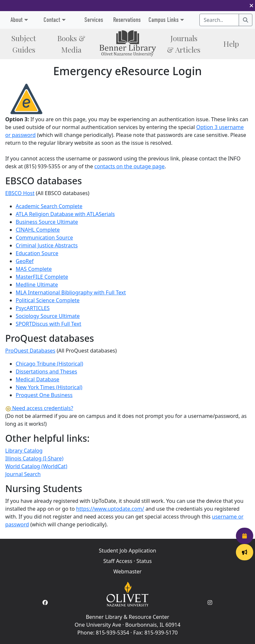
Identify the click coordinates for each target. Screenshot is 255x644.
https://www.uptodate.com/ (110, 509)
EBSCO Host (20, 193)
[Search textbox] (219, 20)
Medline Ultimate (37, 285)
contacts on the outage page (130, 166)
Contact (52, 20)
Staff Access (118, 561)
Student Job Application (127, 551)
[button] (251, 6)
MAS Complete (34, 269)
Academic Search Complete (49, 206)
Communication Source (44, 238)
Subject (24, 44)
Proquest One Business (44, 395)
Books (71, 44)
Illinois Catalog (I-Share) (34, 458)
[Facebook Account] (45, 603)
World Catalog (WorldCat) (36, 466)
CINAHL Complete (38, 230)
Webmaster (127, 571)
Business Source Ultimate (47, 222)
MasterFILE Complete (42, 277)
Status (144, 561)
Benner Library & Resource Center (127, 617)
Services (94, 20)
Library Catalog (24, 451)
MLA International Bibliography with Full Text (71, 292)
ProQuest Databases (30, 351)
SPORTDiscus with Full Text (49, 324)
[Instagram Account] (210, 603)
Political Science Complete (48, 300)
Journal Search (23, 474)
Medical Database (37, 379)
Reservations (127, 20)
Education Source (37, 253)
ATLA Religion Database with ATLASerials (65, 214)
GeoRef (25, 261)
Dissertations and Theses (46, 372)
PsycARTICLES (33, 308)
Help (231, 44)
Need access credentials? (39, 408)
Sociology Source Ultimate (48, 316)
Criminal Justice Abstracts (47, 245)
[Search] (246, 20)
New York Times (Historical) (49, 387)
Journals (184, 44)
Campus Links (163, 20)
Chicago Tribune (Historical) (49, 364)
